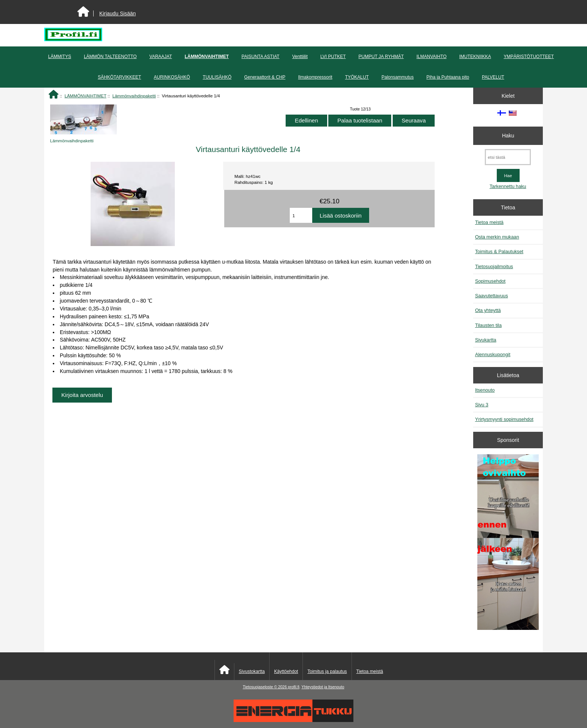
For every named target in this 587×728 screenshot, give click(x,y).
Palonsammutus (398, 77)
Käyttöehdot (286, 671)
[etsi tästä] (508, 157)
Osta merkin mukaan (497, 237)
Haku (508, 136)
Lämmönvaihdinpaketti (134, 96)
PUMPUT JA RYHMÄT (381, 57)
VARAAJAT (161, 57)
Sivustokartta (252, 671)
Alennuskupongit (493, 354)
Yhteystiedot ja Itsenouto (323, 687)
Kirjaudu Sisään (117, 13)
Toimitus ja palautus (327, 671)
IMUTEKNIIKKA (475, 57)
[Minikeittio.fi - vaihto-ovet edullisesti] (508, 543)
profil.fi (294, 687)
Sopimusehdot (490, 281)
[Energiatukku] (293, 720)
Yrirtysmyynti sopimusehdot (504, 419)
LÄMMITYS (60, 57)
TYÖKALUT (357, 77)
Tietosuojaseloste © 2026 (265, 687)
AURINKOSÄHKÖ (172, 77)
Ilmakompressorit (315, 77)
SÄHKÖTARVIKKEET (119, 77)
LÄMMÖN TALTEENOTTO (110, 57)
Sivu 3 (482, 405)
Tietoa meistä (489, 222)
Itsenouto (485, 390)
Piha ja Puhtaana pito (448, 77)
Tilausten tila (488, 325)
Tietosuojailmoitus (494, 266)
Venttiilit (300, 57)
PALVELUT (493, 77)
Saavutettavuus (492, 296)
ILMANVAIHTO (431, 57)
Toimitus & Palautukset (499, 251)
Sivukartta (486, 340)
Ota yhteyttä (488, 310)
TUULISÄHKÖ (217, 77)
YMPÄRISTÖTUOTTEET (529, 57)
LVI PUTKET (333, 57)
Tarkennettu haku (508, 186)
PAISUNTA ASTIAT (260, 57)
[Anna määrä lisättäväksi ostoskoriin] (301, 215)
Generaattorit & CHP (265, 77)
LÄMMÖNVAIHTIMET (85, 96)
